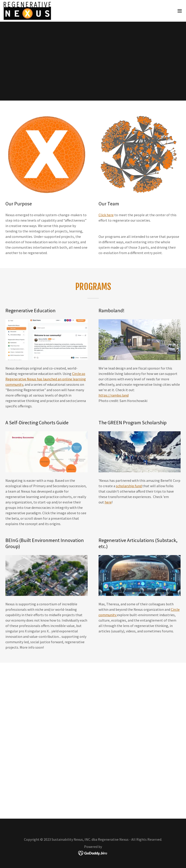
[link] (27, 11)
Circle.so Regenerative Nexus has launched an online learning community (46, 379)
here (108, 502)
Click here (106, 215)
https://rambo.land (114, 395)
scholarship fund (129, 486)
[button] (180, 11)
